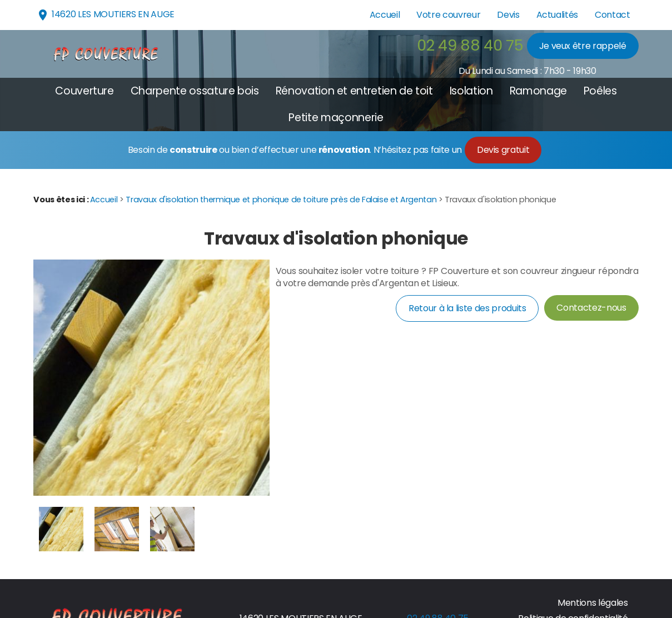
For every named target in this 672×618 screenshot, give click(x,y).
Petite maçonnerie (336, 118)
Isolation (471, 91)
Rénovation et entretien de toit (354, 91)
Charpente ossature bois (195, 91)
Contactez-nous (591, 308)
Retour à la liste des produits (467, 308)
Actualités (557, 15)
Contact (613, 15)
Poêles (600, 91)
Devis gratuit (503, 150)
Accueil (385, 15)
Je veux (583, 46)
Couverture (84, 91)
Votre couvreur (448, 15)
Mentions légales (593, 603)
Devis (508, 15)
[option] (61, 529)
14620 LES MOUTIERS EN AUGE (105, 15)
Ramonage (538, 91)
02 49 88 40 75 (470, 45)
